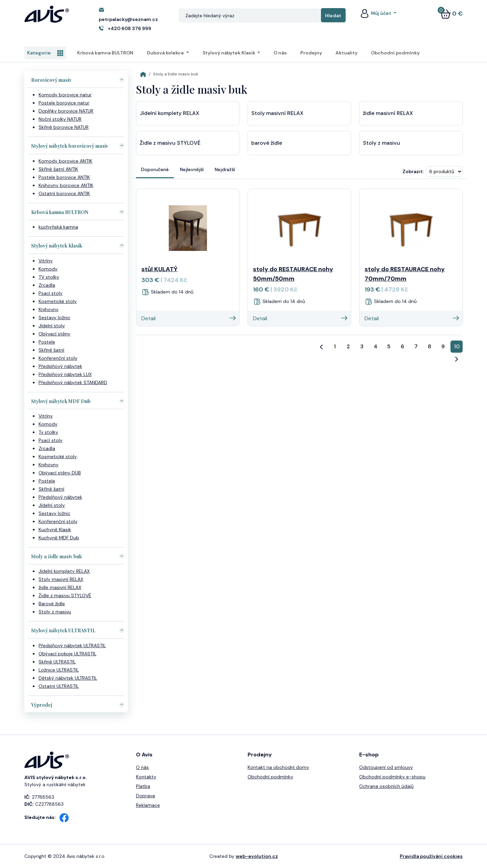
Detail (189, 318)
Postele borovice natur (64, 103)
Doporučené (155, 169)
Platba (143, 786)
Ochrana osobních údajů (386, 786)
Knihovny (49, 309)
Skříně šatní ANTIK (58, 169)
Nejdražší (225, 169)
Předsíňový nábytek (60, 366)
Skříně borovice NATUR (64, 127)
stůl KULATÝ (159, 269)
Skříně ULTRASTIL (57, 662)
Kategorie (45, 53)
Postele (47, 342)
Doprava (145, 796)
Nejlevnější (192, 169)
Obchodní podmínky (395, 53)
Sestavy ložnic (54, 318)
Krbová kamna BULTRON (105, 53)
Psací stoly (51, 293)
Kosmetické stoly (58, 301)
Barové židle (52, 604)
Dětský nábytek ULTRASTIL (68, 678)
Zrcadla (47, 285)
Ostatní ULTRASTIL (59, 686)
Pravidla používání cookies (431, 856)
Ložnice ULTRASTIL (59, 670)
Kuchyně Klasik (55, 530)
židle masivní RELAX (60, 587)
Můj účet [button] (376, 13)
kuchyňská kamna (58, 227)
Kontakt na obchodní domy (278, 767)
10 (457, 346)
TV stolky (49, 277)
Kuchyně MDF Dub (59, 538)
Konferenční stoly (58, 358)
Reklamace (148, 805)
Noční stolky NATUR (60, 119)
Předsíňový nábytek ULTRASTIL (72, 646)
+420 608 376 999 (130, 28)
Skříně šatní (51, 350)
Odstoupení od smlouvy (386, 767)
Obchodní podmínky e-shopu (392, 777)
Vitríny (46, 261)
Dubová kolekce (166, 53)
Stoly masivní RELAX (61, 579)
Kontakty (146, 777)
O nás (280, 53)
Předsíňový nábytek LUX (65, 374)
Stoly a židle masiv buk (56, 556)
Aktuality (346, 53)
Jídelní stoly (52, 326)
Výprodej (42, 705)
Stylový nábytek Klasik (229, 53)
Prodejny (311, 53)
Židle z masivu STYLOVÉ (65, 595)
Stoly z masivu (55, 612)
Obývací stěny (54, 334)
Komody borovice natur (65, 95)
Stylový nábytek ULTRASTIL (63, 630)
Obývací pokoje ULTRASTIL (67, 654)
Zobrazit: (413, 171)
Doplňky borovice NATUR (66, 111)
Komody (48, 269)
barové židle (267, 143)
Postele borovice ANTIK (64, 177)
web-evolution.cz (257, 856)
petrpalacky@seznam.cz (128, 19)
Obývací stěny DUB (60, 473)
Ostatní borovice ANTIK (64, 193)
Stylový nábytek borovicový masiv (70, 146)
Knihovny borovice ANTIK (66, 185)
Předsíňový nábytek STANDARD (73, 382)
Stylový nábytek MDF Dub (61, 401)
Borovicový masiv (51, 80)
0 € (451, 14)
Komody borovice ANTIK (65, 161)
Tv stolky (48, 432)
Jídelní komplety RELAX (64, 571)
